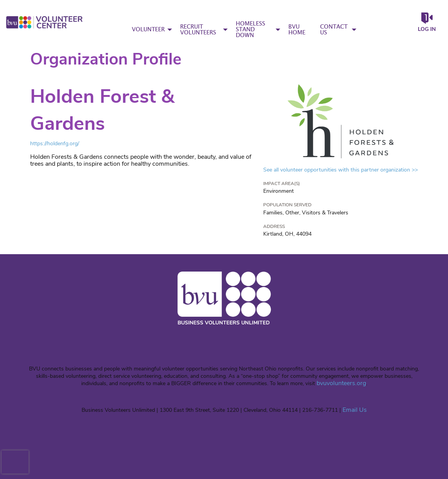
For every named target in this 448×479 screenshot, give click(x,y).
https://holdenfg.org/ (55, 144)
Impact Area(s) (282, 183)
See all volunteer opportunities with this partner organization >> (341, 170)
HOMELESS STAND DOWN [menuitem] (250, 30)
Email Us (355, 410)
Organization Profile (106, 59)
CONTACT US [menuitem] (334, 30)
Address (274, 226)
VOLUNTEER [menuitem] (148, 30)
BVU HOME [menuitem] (297, 30)
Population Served (287, 205)
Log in (427, 29)
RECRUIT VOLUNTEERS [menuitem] (198, 30)
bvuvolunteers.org (341, 383)
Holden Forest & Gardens (102, 110)
